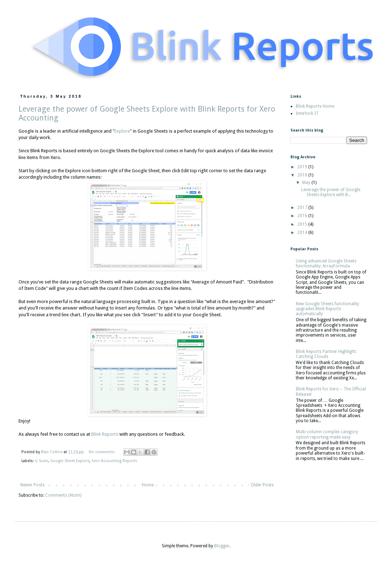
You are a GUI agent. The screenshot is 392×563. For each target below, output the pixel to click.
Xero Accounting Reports (114, 461)
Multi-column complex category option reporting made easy (327, 434)
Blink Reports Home (315, 106)
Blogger (222, 546)
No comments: (102, 452)
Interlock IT (307, 113)
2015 (303, 224)
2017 (303, 208)
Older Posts (262, 485)
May (307, 183)
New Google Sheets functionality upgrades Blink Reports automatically (327, 309)
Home (148, 485)
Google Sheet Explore (70, 461)
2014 (303, 232)
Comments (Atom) (63, 495)
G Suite (42, 461)
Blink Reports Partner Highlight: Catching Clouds (326, 354)
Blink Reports (105, 434)
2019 (303, 167)
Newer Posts (32, 485)
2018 (303, 175)
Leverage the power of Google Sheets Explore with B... (331, 192)
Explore (122, 131)
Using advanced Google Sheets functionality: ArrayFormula (326, 263)
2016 (303, 216)
